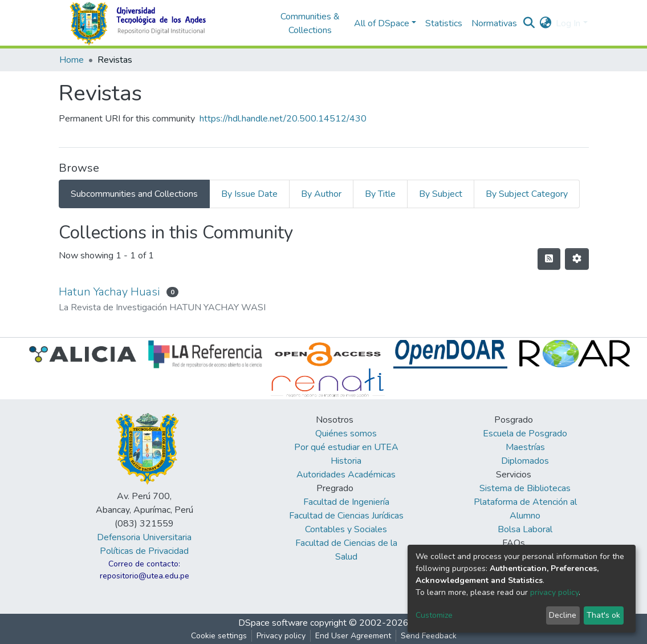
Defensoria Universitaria (144, 537)
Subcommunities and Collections (134, 194)
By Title (380, 194)
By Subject (441, 194)
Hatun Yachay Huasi (109, 292)
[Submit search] (529, 23)
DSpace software (273, 623)
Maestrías (525, 447)
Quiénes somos (346, 434)
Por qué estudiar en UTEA (346, 447)
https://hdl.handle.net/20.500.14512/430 (283, 119)
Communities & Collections (310, 23)
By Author (321, 194)
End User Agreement (353, 636)
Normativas (494, 23)
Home (72, 60)
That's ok (603, 615)
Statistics (444, 23)
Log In (568, 23)
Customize (434, 615)
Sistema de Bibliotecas (525, 488)
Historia (346, 461)
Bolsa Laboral (525, 529)
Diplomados (525, 461)
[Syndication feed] (549, 259)
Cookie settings (219, 636)
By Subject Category (527, 194)
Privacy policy (281, 636)
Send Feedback (429, 636)
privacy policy (554, 592)
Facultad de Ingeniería (346, 502)
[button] (545, 23)
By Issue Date (249, 194)
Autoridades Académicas (346, 475)
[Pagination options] (577, 259)
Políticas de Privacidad (144, 551)
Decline (563, 615)
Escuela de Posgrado (525, 434)
